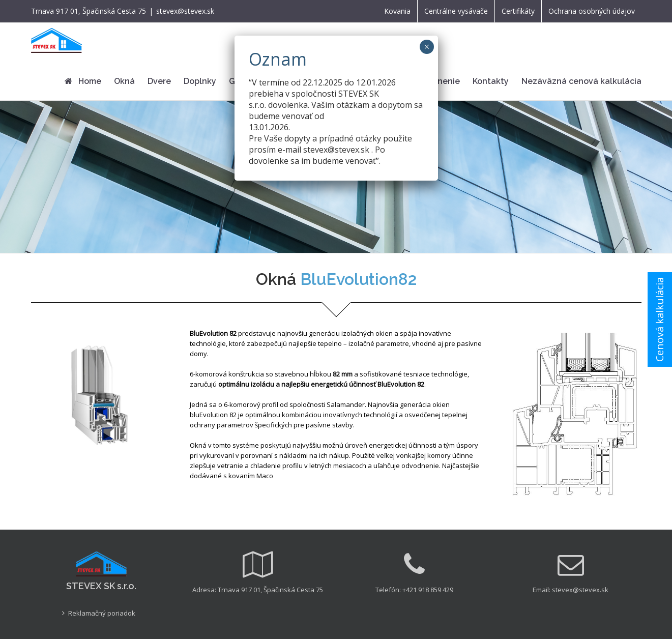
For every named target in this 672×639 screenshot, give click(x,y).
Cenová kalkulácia (660, 319)
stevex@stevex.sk (185, 11)
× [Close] (427, 47)
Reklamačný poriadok (102, 613)
